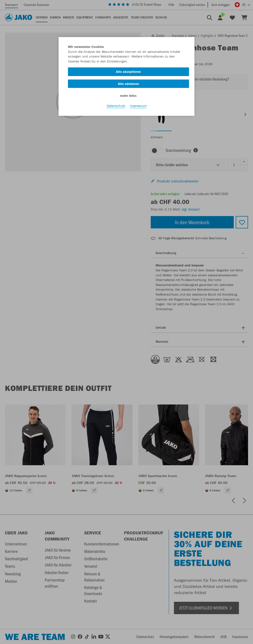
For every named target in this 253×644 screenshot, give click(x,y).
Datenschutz (116, 106)
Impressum (138, 106)
